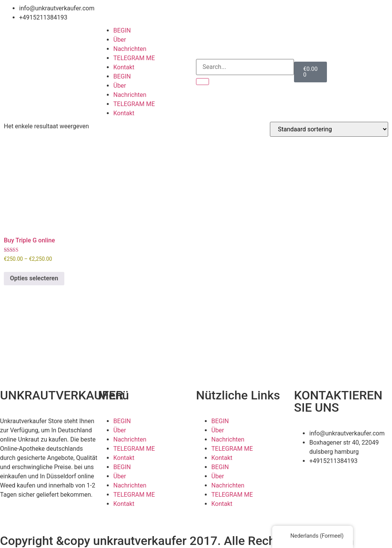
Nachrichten (130, 49)
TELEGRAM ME (134, 58)
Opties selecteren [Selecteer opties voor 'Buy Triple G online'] (34, 278)
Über (120, 40)
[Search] (203, 82)
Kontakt (124, 67)
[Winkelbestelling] (329, 129)
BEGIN (122, 30)
